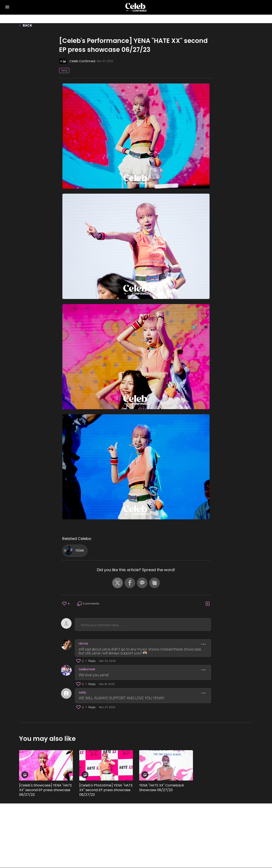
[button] (118, 583)
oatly (82, 692)
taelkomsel (87, 669)
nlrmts (83, 644)
